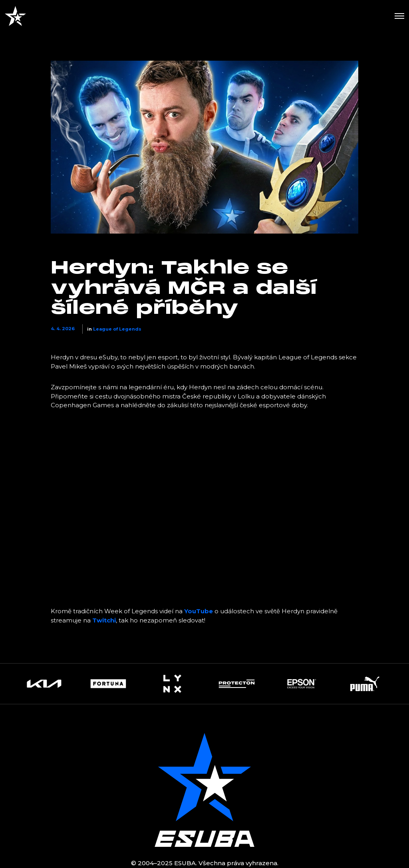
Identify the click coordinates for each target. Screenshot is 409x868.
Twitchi (104, 620)
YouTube (199, 611)
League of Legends (117, 329)
